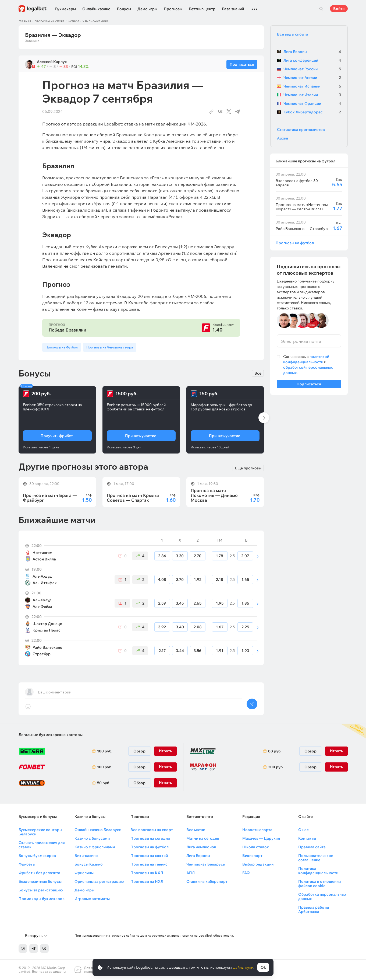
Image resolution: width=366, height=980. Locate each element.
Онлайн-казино (96, 9)
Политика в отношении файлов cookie (319, 884)
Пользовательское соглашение (316, 858)
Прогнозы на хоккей (149, 856)
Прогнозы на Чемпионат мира (110, 347)
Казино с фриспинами (95, 847)
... (254, 7)
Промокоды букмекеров (42, 899)
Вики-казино (86, 856)
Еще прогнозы (248, 468)
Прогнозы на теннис (149, 864)
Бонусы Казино (89, 864)
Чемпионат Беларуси (206, 864)
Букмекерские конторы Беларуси (40, 832)
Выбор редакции (258, 864)
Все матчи (196, 830)
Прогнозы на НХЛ (147, 881)
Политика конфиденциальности (318, 871)
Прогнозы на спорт (49, 21)
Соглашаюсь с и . (308, 365)
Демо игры (147, 9)
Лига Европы (198, 856)
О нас (303, 830)
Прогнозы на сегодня (150, 838)
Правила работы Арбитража (314, 909)
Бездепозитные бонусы (40, 881)
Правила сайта (312, 847)
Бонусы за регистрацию (41, 890)
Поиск (321, 9)
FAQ (246, 873)
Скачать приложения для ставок (42, 845)
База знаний (233, 9)
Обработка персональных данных (322, 897)
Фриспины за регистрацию (99, 881)
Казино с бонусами (92, 838)
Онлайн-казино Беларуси (98, 830)
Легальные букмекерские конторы (51, 735)
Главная (25, 21)
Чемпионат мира (95, 21)
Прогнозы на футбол (295, 243)
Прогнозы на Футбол (62, 347)
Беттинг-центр (202, 9)
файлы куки (243, 967)
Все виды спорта (293, 34)
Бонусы (124, 9)
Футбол (73, 21)
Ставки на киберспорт (207, 881)
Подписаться (309, 385)
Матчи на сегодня (203, 838)
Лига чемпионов (201, 847)
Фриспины (84, 873)
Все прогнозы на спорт (152, 830)
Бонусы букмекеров (37, 856)
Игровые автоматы (92, 899)
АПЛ (191, 873)
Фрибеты (27, 864)
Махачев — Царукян (261, 838)
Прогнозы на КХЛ (147, 873)
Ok (263, 967)
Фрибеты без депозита (39, 873)
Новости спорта (257, 830)
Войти (339, 9)
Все (258, 373)
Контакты (307, 838)
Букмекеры (65, 9)
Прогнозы (173, 9)
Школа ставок (256, 847)
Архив (283, 138)
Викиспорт (252, 856)
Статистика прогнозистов (301, 130)
